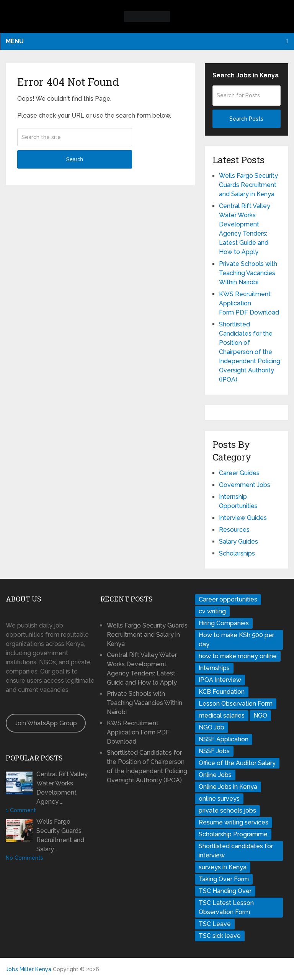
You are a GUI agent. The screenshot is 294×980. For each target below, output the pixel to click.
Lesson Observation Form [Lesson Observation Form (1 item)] (236, 704)
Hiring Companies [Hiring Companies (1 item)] (224, 623)
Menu (15, 41)
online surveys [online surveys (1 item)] (219, 799)
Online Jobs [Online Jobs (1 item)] (215, 775)
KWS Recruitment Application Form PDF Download (249, 303)
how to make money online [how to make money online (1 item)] (238, 656)
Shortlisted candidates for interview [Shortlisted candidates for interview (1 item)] (236, 851)
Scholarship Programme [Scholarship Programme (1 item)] (233, 834)
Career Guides (239, 473)
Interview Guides (243, 518)
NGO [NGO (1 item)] (260, 715)
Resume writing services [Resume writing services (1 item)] (234, 822)
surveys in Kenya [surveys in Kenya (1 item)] (223, 867)
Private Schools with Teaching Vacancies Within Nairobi (248, 273)
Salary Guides (238, 542)
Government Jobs (245, 485)
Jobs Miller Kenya (29, 969)
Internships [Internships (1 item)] (214, 668)
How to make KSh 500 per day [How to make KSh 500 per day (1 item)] (236, 640)
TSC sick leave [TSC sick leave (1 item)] (220, 936)
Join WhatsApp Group (46, 723)
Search (75, 159)
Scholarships (237, 553)
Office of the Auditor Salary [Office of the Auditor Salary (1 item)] (237, 763)
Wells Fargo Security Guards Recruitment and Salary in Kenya (248, 185)
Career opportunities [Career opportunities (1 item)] (228, 599)
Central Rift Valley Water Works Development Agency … (62, 788)
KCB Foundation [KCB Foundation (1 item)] (222, 692)
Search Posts (246, 119)
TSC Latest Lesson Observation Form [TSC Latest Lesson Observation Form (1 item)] (226, 907)
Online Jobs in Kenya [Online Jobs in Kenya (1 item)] (228, 787)
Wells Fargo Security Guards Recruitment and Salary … (60, 835)
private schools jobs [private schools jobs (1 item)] (227, 810)
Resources (234, 530)
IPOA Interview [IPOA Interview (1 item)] (220, 680)
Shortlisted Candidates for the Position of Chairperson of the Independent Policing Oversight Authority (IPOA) (250, 352)
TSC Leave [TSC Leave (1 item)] (215, 924)
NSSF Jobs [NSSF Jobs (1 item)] (214, 751)
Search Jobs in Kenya (246, 75)
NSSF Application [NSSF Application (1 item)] (224, 739)
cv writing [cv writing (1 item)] (212, 611)
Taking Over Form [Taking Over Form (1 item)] (224, 879)
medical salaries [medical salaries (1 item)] (222, 715)
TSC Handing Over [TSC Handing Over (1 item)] (225, 891)
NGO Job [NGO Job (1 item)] (212, 727)
